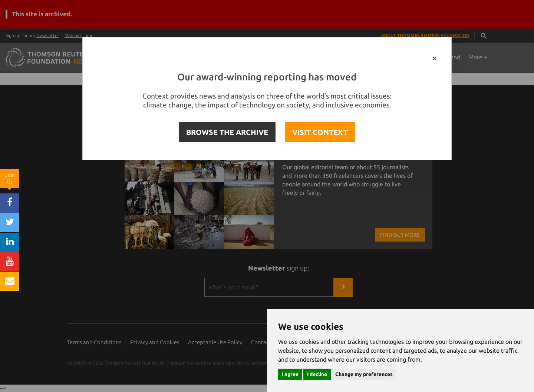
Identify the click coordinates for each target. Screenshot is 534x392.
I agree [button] (290, 374)
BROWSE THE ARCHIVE (227, 132)
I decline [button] (317, 374)
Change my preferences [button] (364, 374)
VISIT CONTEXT (320, 132)
